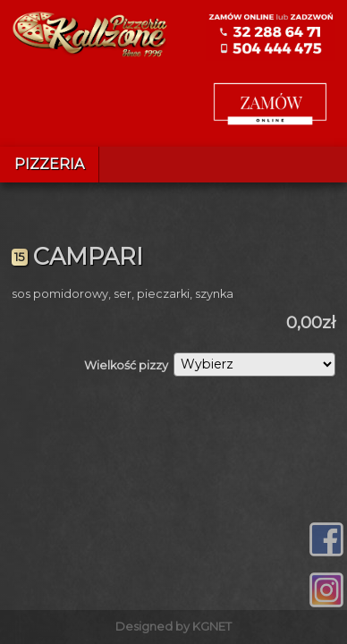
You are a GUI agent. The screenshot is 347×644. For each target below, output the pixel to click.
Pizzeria (49, 164)
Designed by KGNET (173, 627)
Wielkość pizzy (126, 365)
